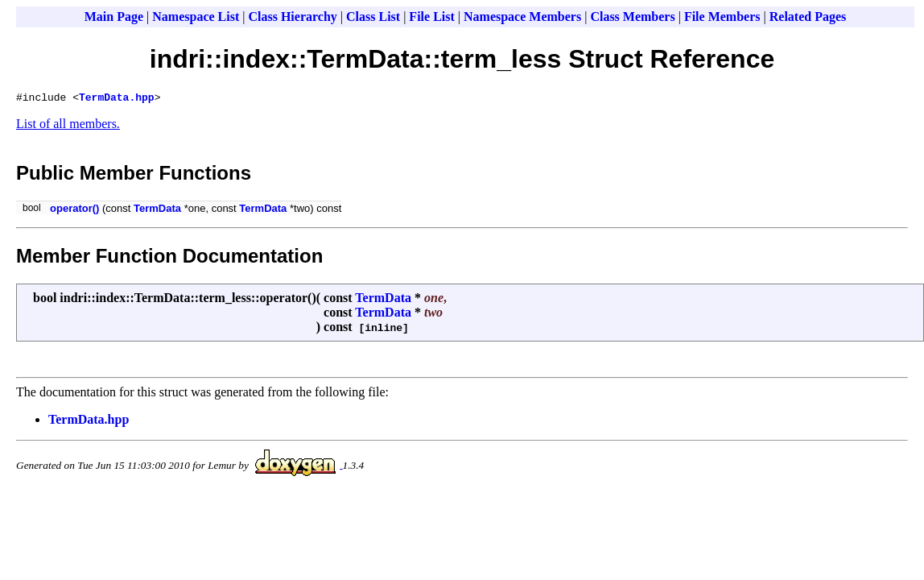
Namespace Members (522, 17)
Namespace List (196, 17)
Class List (373, 17)
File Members (722, 17)
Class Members (632, 17)
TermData (157, 211)
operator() (74, 211)
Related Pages (808, 17)
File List (431, 17)
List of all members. (68, 126)
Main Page (114, 17)
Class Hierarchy (292, 17)
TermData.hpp (117, 99)
